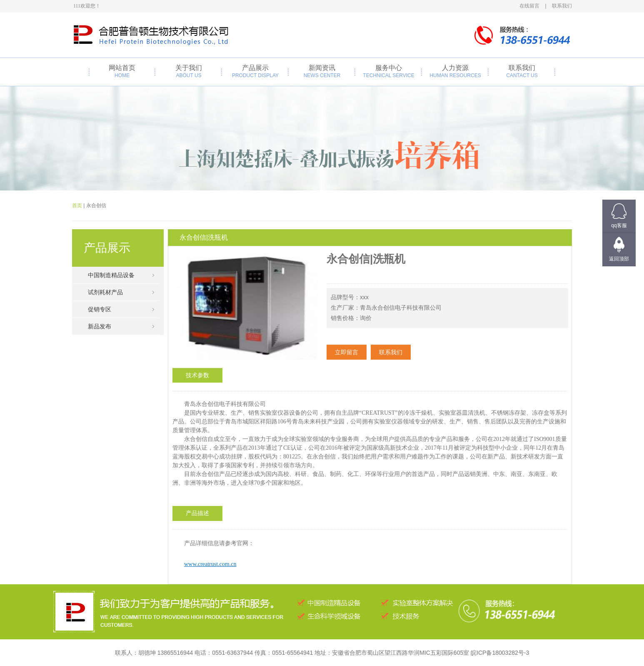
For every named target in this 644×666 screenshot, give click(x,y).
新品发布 (100, 326)
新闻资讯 (322, 71)
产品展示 (255, 71)
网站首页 (122, 71)
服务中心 (389, 71)
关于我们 (189, 71)
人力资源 (455, 71)
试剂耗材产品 (105, 292)
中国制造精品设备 (111, 275)
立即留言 (347, 352)
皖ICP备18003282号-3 (500, 653)
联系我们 (522, 71)
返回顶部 (619, 259)
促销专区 (100, 309)
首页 (77, 205)
